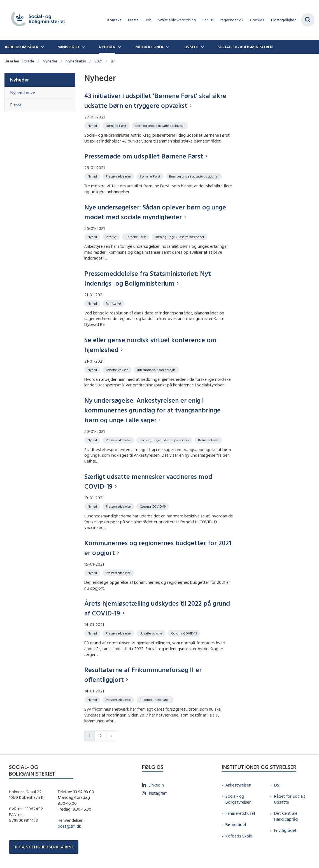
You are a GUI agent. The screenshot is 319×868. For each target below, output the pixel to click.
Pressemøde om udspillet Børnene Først (144, 156)
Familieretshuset (240, 813)
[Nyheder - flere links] (119, 47)
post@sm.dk (69, 826)
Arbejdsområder (21, 47)
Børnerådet (236, 824)
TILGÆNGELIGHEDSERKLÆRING (44, 847)
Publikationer (149, 47)
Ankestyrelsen (238, 785)
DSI (277, 785)
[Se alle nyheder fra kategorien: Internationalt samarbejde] (157, 369)
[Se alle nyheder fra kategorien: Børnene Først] (117, 125)
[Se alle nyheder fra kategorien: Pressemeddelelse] (119, 176)
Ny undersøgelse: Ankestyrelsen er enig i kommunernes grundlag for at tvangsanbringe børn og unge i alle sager (152, 410)
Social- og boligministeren (245, 47)
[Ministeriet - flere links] (83, 47)
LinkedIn (156, 785)
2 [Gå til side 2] (101, 736)
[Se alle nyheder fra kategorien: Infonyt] (112, 236)
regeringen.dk (232, 20)
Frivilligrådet (285, 830)
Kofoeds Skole (239, 836)
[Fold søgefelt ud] (308, 20)
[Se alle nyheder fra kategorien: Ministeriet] (114, 303)
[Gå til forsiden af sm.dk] (36, 20)
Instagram (158, 793)
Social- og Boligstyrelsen (238, 799)
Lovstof (190, 47)
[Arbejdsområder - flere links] (42, 47)
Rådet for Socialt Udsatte (290, 799)
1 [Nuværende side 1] (89, 736)
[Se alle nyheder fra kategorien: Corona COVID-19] (153, 506)
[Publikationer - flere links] (167, 47)
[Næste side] (112, 736)
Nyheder (107, 47)
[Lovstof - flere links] (202, 47)
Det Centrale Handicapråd (286, 816)
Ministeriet (69, 47)
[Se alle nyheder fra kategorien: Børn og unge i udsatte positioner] (160, 125)
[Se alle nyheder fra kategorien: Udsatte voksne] (118, 369)
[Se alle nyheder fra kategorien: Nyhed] (93, 125)
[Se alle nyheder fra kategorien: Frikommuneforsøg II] (156, 699)
